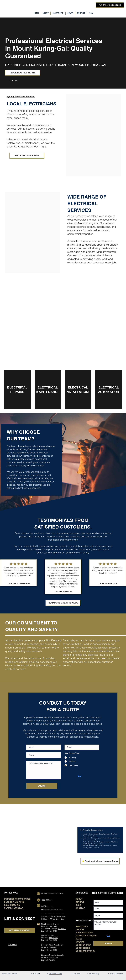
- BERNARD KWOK (108, 584)
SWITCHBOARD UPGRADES (17, 899)
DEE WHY (80, 930)
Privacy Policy (94, 974)
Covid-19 (36, 974)
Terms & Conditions (117, 974)
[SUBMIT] (42, 786)
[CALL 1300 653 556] (110, 5)
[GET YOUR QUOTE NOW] (27, 156)
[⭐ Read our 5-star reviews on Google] (100, 861)
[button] (58, 14)
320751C (62, 929)
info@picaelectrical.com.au (52, 894)
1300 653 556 (47, 900)
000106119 (53, 938)
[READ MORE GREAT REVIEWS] (63, 603)
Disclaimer (77, 974)
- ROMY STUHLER (64, 592)
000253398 (54, 957)
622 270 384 (52, 926)
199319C (54, 947)
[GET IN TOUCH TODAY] (20, 930)
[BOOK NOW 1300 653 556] (23, 73)
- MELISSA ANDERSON (19, 584)
